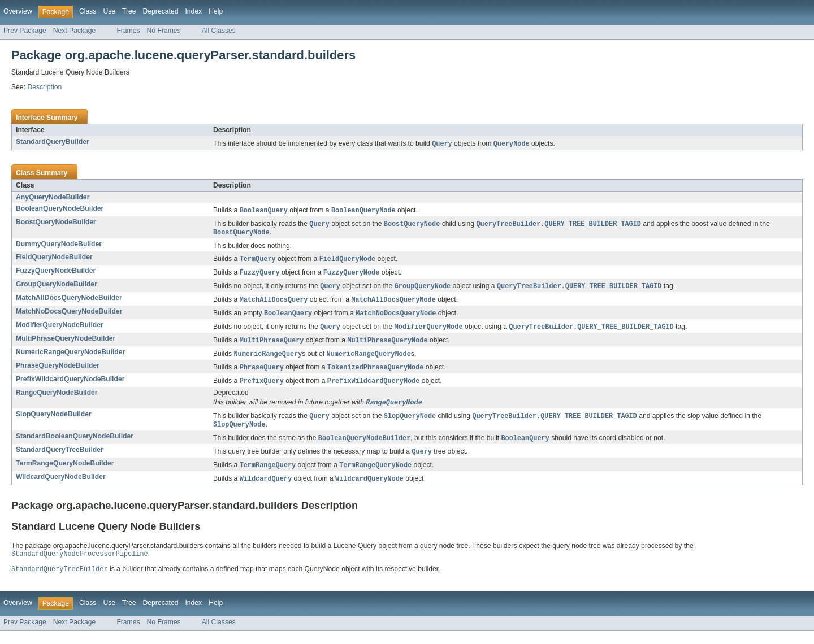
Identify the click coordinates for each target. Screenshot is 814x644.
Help (216, 11)
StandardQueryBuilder (53, 142)
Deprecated (161, 11)
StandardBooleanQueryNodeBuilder (75, 446)
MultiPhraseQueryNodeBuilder (66, 344)
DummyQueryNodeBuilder (59, 246)
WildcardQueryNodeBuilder (61, 488)
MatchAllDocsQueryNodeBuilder (69, 302)
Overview (18, 11)
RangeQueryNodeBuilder (57, 401)
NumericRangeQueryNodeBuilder (70, 358)
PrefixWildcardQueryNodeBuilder (70, 386)
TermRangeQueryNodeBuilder (65, 474)
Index (193, 11)
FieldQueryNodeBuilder (54, 259)
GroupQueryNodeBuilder (57, 288)
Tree (129, 11)
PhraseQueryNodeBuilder (58, 372)
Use (109, 11)
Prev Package (25, 31)
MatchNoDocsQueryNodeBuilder (69, 316)
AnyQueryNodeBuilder (53, 198)
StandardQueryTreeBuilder (60, 460)
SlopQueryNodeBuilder (54, 423)
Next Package (75, 31)
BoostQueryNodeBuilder (56, 223)
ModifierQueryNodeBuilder (60, 330)
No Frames (164, 31)
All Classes (219, 31)
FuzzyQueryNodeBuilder (56, 273)
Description (44, 87)
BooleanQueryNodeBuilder (60, 209)
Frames (128, 31)
